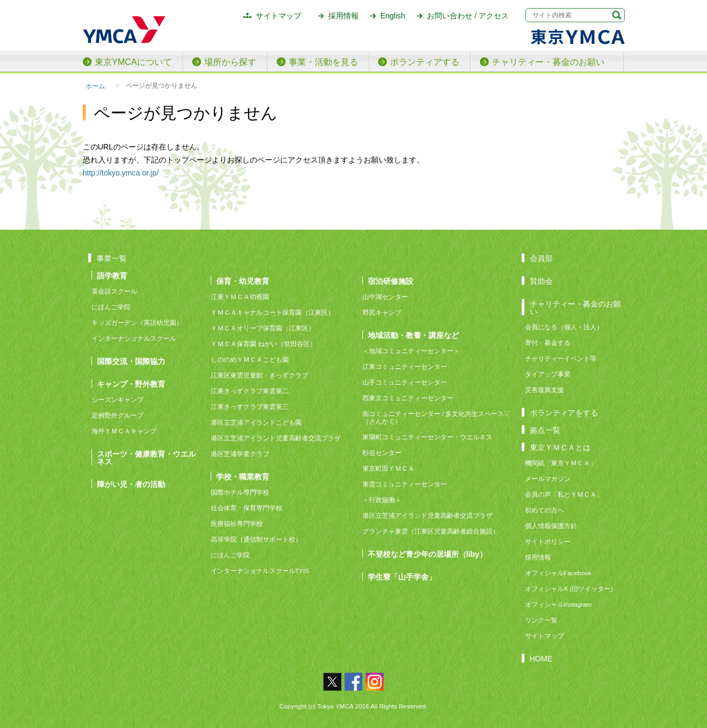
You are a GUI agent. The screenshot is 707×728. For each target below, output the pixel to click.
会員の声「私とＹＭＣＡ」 (564, 494)
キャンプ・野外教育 (131, 384)
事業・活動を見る (323, 62)
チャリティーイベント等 (561, 358)
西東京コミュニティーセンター (408, 398)
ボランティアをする (564, 412)
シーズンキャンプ (118, 399)
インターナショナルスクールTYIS (260, 571)
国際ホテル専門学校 (243, 492)
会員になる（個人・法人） (564, 327)
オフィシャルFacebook (558, 573)
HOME (541, 658)
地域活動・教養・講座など (413, 335)
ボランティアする (425, 62)
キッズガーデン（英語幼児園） (137, 323)
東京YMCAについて (133, 62)
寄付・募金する (548, 343)
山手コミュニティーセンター (405, 382)
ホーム (95, 86)
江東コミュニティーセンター (405, 366)
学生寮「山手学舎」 (402, 577)
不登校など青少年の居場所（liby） (427, 554)
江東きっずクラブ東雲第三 (250, 407)
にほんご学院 (111, 307)
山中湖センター (385, 297)
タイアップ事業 (548, 374)
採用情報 (343, 16)
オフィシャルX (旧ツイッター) (569, 589)
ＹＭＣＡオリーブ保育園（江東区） (263, 328)
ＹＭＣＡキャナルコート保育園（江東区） (273, 312)
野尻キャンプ (382, 312)
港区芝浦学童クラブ (240, 454)
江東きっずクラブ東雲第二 (250, 391)
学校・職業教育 (243, 476)
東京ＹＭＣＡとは (560, 447)
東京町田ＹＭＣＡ (388, 468)
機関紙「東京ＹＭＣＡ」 (561, 463)
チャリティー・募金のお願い (548, 62)
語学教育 (112, 275)
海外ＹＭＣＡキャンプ (124, 431)
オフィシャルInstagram (559, 604)
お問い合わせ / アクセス (468, 16)
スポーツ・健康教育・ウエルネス (146, 457)
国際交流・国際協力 (131, 361)
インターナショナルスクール (134, 338)
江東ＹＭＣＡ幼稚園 (240, 297)
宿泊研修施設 (391, 281)
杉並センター (382, 453)
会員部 (541, 258)
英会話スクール (114, 291)
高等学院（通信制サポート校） (256, 539)
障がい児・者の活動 (131, 484)
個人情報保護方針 (551, 526)
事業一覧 (112, 258)
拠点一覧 (545, 430)
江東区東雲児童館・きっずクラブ (260, 375)
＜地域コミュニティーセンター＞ (411, 351)
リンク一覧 (541, 620)
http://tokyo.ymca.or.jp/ (121, 173)
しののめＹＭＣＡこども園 (250, 359)
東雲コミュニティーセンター (405, 484)
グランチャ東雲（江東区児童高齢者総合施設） (431, 531)
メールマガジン (548, 479)
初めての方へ (544, 510)
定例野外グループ (118, 415)
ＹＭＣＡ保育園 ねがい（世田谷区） (264, 344)
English (393, 16)
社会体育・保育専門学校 (247, 508)
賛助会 (541, 281)
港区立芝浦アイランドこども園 (256, 422)
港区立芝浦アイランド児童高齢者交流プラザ (276, 438)
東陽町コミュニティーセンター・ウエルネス (427, 437)
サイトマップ (278, 16)
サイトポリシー (548, 541)
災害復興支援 (544, 390)
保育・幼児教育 (243, 281)
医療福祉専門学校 (237, 524)
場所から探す (230, 62)
